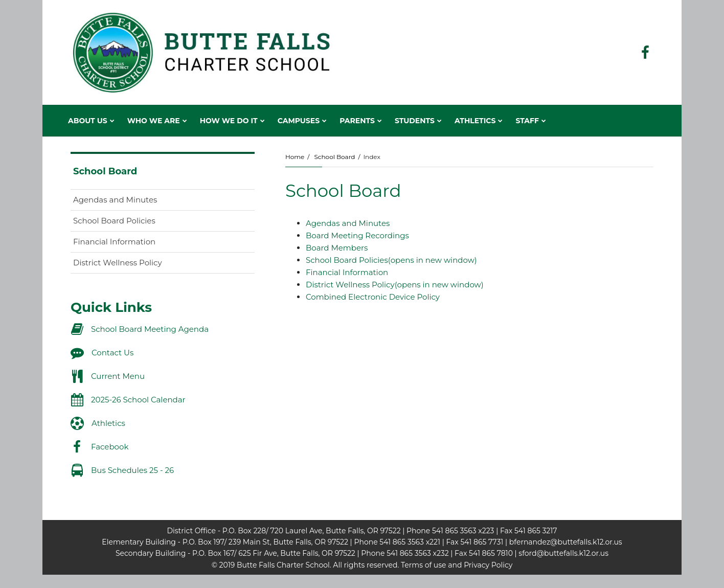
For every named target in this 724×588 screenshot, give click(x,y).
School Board (334, 157)
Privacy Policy (488, 565)
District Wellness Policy (134, 265)
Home (295, 157)
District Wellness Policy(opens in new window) (395, 285)
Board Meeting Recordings (357, 235)
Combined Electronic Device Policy (373, 297)
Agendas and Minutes (348, 223)
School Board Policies (131, 223)
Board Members (337, 248)
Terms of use (423, 565)
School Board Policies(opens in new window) (391, 260)
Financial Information (347, 272)
